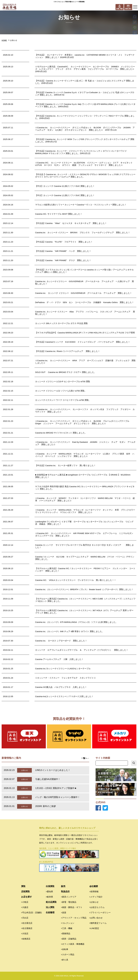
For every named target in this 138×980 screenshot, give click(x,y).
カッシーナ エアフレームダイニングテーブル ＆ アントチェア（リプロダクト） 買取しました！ (82, 650)
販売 (63, 886)
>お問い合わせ (96, 918)
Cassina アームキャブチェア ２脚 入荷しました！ (59, 659)
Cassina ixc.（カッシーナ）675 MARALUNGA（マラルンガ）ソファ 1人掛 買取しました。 (76, 622)
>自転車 (65, 949)
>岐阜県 (49, 897)
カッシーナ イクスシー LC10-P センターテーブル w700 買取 (63, 381)
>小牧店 (25, 902)
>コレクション (68, 923)
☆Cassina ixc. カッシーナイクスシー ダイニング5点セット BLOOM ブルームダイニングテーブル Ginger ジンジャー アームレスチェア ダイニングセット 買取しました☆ (83, 422)
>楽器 (64, 913)
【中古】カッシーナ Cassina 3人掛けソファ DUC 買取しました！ (65, 186)
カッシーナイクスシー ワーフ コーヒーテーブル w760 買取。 (63, 400)
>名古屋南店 (27, 928)
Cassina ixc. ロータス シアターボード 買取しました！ (61, 641)
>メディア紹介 (96, 897)
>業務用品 (66, 934)
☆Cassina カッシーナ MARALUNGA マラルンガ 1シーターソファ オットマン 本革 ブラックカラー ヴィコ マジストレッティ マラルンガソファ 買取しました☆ (86, 511)
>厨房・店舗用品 (69, 939)
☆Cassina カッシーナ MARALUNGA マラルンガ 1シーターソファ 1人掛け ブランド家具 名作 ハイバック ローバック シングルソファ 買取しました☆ (85, 455)
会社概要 (94, 886)
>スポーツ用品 (68, 954)
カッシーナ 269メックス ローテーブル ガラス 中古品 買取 (62, 323)
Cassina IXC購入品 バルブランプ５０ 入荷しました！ (61, 687)
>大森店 (25, 907)
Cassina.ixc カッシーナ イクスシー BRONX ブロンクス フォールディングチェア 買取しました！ (83, 232)
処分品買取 (51, 902)
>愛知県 (49, 892)
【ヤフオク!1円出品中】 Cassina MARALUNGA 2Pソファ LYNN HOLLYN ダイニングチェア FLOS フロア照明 (85, 333)
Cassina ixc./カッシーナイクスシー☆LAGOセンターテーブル (63, 669)
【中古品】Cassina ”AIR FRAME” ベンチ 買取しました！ (63, 251)
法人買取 (50, 907)
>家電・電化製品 (69, 902)
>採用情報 (94, 892)
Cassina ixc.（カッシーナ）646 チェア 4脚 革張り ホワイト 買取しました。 (70, 631)
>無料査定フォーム (98, 923)
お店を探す (27, 897)
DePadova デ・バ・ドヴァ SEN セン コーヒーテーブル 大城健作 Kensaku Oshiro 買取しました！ (85, 302)
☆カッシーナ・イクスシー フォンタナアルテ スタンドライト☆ (65, 678)
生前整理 (50, 913)
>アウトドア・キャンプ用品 (74, 918)
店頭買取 (25, 892)
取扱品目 (65, 892)
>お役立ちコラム (97, 907)
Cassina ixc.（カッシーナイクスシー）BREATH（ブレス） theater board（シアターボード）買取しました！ (84, 589)
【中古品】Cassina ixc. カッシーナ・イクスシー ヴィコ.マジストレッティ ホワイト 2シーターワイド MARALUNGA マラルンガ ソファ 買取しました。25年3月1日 (81, 152)
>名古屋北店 (27, 923)
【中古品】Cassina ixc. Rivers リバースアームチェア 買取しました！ (68, 351)
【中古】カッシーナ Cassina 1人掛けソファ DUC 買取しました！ (65, 195)
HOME (4, 40)
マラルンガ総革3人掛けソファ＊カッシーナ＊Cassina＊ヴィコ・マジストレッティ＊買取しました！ (81, 205)
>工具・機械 (67, 928)
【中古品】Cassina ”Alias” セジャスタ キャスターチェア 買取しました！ (71, 223)
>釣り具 (65, 960)
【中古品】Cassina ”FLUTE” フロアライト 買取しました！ (64, 242)
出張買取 (50, 886)
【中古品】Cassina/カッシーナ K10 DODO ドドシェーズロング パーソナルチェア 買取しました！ (83, 342)
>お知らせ (94, 902)
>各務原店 (26, 939)
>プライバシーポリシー (100, 913)
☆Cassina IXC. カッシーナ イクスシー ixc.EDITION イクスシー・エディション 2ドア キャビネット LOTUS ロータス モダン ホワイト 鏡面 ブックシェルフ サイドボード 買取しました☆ (85, 164)
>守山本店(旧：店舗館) (32, 913)
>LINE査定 (94, 928)
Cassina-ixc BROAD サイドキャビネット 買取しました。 (61, 433)
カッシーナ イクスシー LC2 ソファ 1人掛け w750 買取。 (61, 391)
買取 (23, 886)
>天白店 (25, 918)
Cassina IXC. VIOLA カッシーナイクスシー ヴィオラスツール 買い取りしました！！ (76, 580)
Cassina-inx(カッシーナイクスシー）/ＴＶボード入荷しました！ (64, 696)
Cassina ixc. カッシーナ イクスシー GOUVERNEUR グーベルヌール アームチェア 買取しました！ (84, 293)
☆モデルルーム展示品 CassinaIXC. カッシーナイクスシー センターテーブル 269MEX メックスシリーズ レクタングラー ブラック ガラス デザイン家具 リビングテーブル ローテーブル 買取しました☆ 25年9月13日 (86, 69)
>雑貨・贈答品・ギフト (72, 907)
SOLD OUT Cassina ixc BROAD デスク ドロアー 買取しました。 (66, 372)
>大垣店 (25, 934)
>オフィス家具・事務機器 (73, 944)
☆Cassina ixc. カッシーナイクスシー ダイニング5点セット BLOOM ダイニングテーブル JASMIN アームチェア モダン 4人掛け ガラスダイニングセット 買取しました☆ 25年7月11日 (85, 129)
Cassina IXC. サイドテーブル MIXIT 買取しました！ (59, 214)
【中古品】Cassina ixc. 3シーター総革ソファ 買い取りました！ (65, 465)
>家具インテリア (69, 897)
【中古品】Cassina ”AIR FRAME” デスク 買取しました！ (63, 260)
